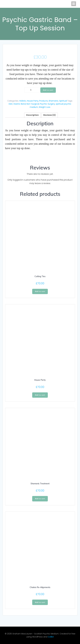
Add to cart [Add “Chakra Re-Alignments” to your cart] (40, 602)
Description (32, 115)
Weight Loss (45, 107)
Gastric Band (20, 104)
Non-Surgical (33, 104)
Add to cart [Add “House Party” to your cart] (40, 395)
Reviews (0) (50, 115)
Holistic (23, 101)
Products (44, 101)
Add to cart (48, 90)
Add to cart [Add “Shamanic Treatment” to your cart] (40, 499)
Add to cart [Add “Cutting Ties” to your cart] (40, 291)
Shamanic (54, 101)
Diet (11, 104)
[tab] (32, 115)
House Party (33, 101)
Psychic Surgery (47, 104)
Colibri (51, 637)
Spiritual (63, 101)
